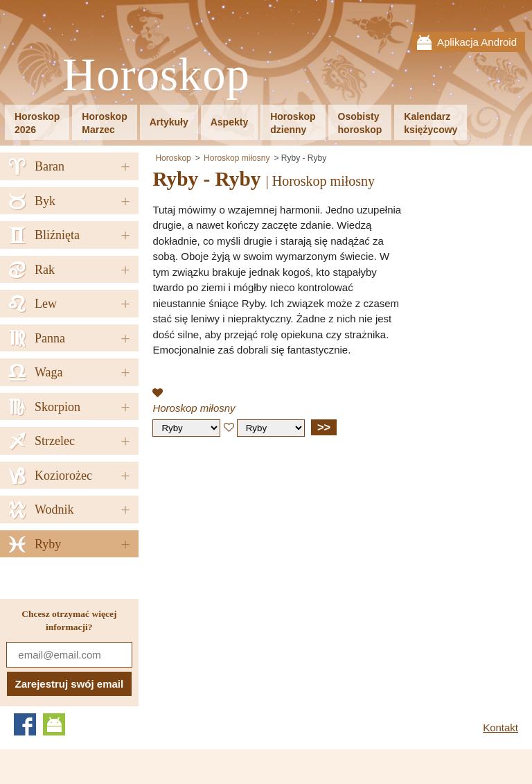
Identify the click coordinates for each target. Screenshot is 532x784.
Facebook (25, 724)
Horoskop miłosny (237, 158)
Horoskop (156, 75)
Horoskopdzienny (293, 123)
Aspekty (229, 122)
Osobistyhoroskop (360, 123)
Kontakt (500, 728)
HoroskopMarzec (104, 123)
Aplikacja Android (477, 42)
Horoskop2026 (37, 123)
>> (324, 427)
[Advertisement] (269, 548)
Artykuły (169, 122)
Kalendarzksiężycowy (431, 123)
